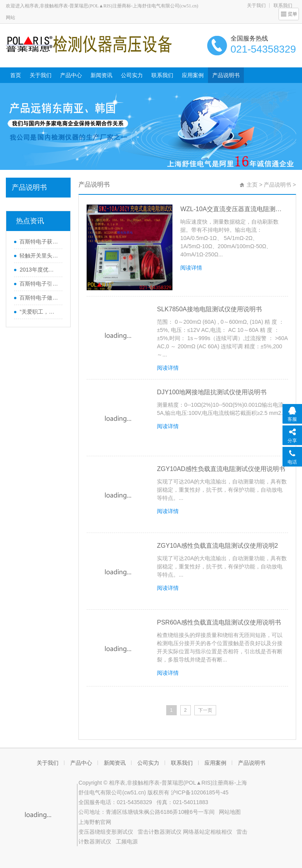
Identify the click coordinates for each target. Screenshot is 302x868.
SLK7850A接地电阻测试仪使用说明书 (209, 309)
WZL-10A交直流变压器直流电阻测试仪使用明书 (234, 209)
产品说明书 (226, 75)
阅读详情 (191, 268)
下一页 (205, 710)
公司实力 (132, 75)
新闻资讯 (101, 75)
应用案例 (193, 75)
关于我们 (256, 5)
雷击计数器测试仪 (160, 832)
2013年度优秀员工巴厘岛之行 (39, 270)
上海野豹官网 (95, 822)
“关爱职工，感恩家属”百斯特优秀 (39, 312)
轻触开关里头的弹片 (39, 256)
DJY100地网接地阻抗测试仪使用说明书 (212, 392)
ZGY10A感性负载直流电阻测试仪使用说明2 (217, 546)
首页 (16, 75)
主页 (252, 185)
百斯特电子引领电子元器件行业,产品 (39, 284)
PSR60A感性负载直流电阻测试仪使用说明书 (219, 622)
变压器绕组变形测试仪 (106, 832)
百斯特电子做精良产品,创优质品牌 (39, 298)
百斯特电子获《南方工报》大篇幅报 (39, 242)
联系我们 (162, 75)
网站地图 (230, 812)
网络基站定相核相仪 (208, 832)
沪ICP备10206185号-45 (200, 792)
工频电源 (127, 842)
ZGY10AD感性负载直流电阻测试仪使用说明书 (221, 469)
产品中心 (71, 75)
